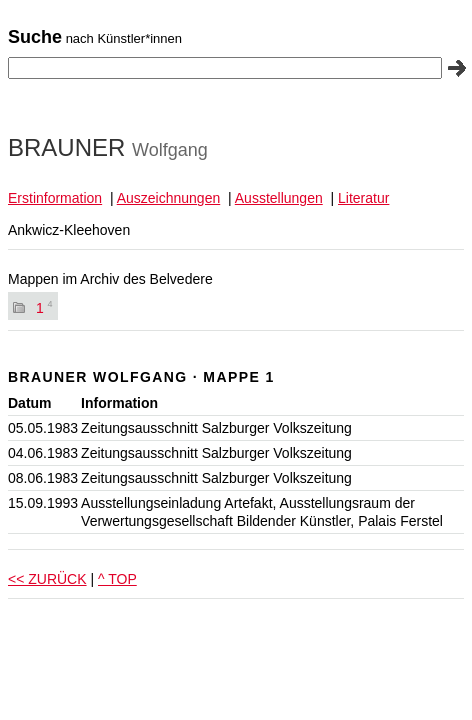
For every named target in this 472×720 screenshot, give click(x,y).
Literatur (363, 198)
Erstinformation (55, 198)
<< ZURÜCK (47, 579)
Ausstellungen (279, 198)
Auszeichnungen (169, 198)
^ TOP (117, 579)
